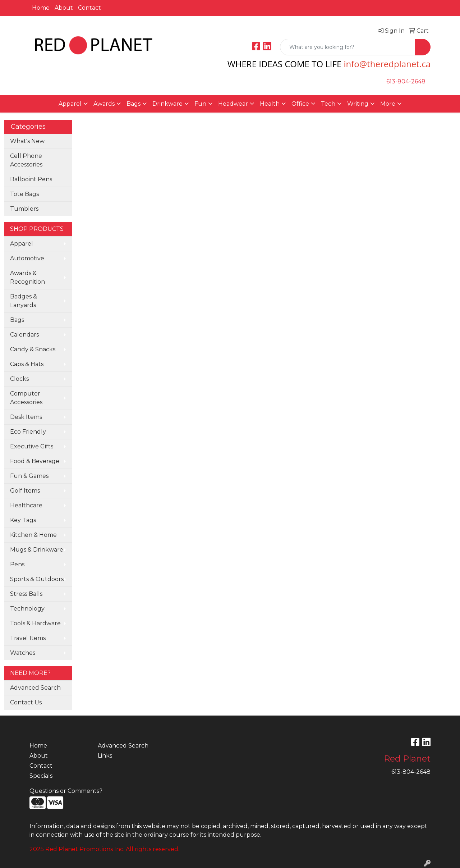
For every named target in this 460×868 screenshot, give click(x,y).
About (64, 8)
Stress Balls (26, 594)
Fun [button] (200, 104)
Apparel (22, 244)
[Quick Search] (348, 47)
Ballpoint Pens (31, 179)
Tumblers (24, 209)
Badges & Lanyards (24, 301)
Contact (89, 8)
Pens (17, 564)
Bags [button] (134, 104)
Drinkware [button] (167, 104)
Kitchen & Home (33, 535)
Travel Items (28, 638)
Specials (41, 776)
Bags (17, 320)
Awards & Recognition (27, 277)
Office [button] (300, 104)
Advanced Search (35, 688)
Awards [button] (104, 104)
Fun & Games (29, 476)
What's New (27, 141)
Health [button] (270, 104)
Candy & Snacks (33, 349)
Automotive (27, 258)
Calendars (24, 335)
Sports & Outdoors (37, 579)
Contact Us (26, 702)
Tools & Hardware (35, 623)
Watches (23, 653)
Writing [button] (358, 104)
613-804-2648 (406, 81)
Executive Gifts (32, 446)
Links (105, 756)
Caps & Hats (27, 364)
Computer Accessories (26, 398)
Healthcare (26, 505)
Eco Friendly (28, 432)
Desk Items (26, 417)
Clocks (19, 379)
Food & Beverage (35, 461)
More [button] (388, 104)
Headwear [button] (233, 104)
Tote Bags (24, 194)
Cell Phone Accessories (26, 160)
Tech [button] (328, 104)
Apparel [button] (70, 104)
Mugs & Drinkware (37, 550)
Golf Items (25, 491)
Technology (27, 609)
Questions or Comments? (66, 791)
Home (41, 8)
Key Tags (23, 520)
